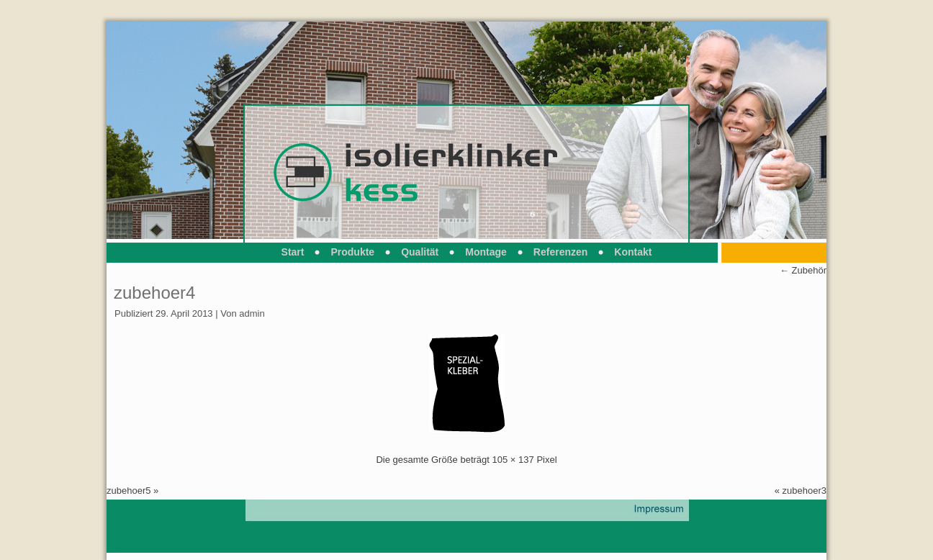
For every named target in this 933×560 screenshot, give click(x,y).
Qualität (420, 252)
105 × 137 (513, 460)
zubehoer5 (129, 491)
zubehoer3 (804, 491)
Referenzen (560, 252)
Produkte (352, 252)
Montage (486, 252)
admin (252, 313)
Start (293, 252)
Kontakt (633, 252)
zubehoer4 (154, 293)
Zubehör (803, 270)
